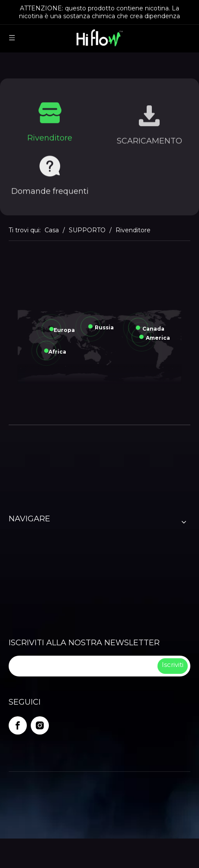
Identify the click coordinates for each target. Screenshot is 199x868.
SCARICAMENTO (149, 144)
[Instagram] (40, 725)
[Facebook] (18, 725)
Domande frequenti (50, 193)
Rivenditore (50, 140)
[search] (82, 666)
